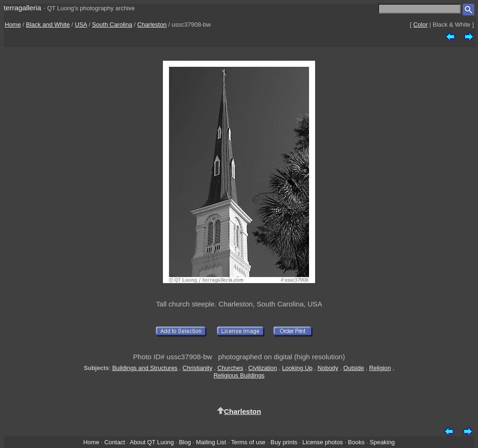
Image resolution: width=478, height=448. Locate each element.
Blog (185, 442)
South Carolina (112, 25)
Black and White (48, 25)
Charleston (152, 25)
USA (81, 25)
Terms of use (248, 442)
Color (420, 25)
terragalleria (22, 8)
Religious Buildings (239, 375)
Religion (380, 368)
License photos (323, 442)
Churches (230, 368)
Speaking (382, 442)
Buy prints (284, 442)
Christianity (197, 368)
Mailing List (211, 442)
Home (13, 25)
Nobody (328, 368)
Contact (114, 442)
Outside (353, 368)
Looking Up (297, 368)
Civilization (263, 368)
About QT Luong (152, 442)
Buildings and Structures (145, 368)
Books (356, 442)
